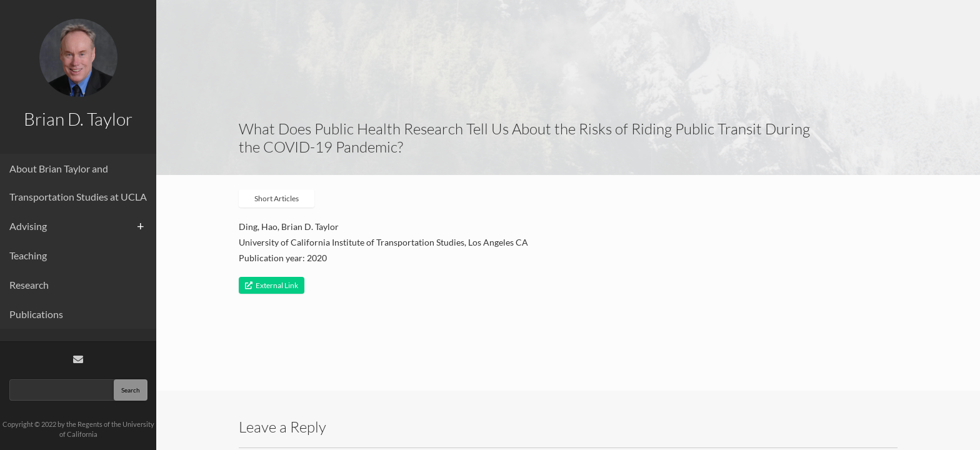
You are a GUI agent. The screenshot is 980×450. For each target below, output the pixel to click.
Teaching (28, 255)
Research (29, 285)
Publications (36, 314)
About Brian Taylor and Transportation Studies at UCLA (78, 182)
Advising (28, 226)
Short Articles (277, 198)
